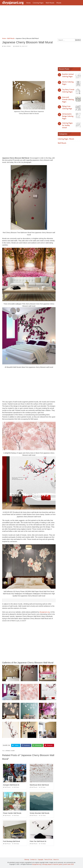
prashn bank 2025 (69, 864)
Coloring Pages (38, 3)
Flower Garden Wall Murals (12, 813)
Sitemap (27, 860)
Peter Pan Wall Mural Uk (38, 841)
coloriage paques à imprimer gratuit (52, 864)
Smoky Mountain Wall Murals (40, 813)
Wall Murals (50, 3)
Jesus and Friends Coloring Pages (68, 100)
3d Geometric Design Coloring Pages (68, 116)
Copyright (40, 860)
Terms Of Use (48, 860)
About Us (56, 860)
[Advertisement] (41, 22)
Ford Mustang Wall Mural (11, 841)
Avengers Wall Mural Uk (11, 785)
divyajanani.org (13, 2)
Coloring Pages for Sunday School (67, 125)
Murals (59, 3)
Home (28, 3)
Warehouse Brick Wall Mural (39, 785)
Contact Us (33, 860)
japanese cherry (10, 751)
